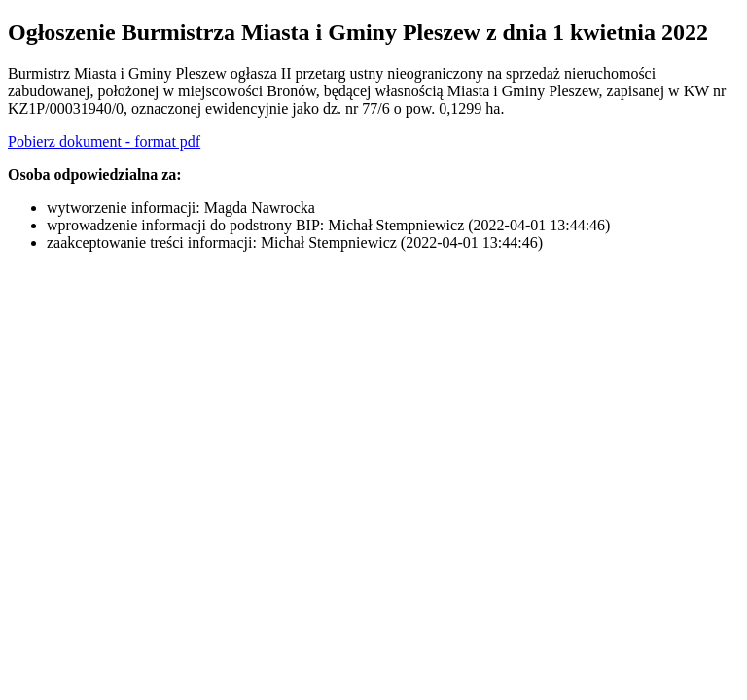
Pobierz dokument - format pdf (104, 141)
